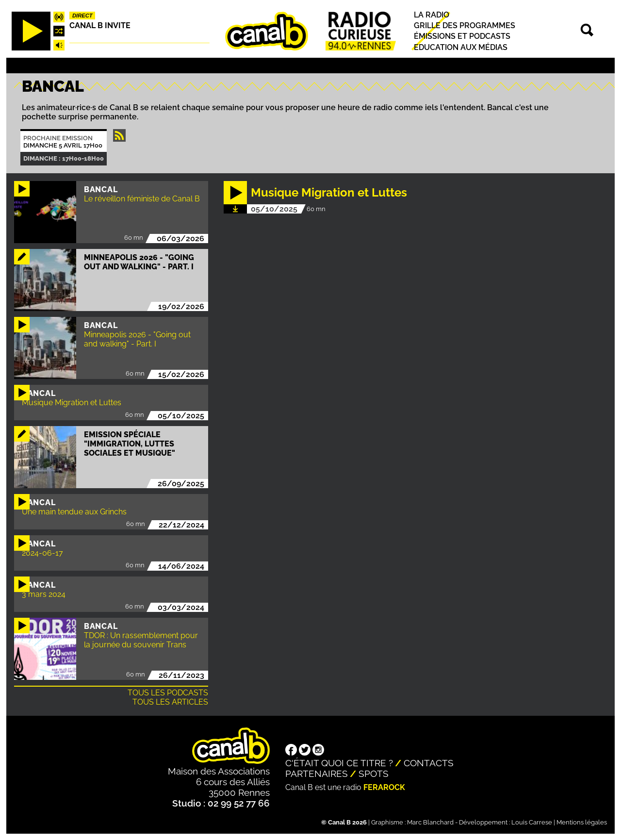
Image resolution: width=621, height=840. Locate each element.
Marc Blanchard (430, 822)
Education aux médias (461, 47)
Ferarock (384, 787)
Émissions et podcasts (462, 37)
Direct (82, 16)
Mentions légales (582, 822)
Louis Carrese (532, 822)
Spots (374, 774)
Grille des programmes (465, 25)
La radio (432, 15)
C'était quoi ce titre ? (339, 763)
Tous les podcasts (168, 693)
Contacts (429, 763)
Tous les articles (170, 702)
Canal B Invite (100, 25)
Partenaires (317, 774)
